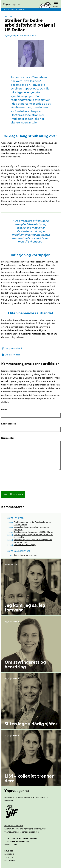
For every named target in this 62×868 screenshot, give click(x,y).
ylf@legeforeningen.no (17, 841)
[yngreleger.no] (20, 4)
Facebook (9, 854)
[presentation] (25, 481)
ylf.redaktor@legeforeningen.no (22, 832)
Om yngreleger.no (14, 826)
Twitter (9, 857)
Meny (56, 4)
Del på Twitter (11, 355)
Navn (4, 410)
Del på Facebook (12, 348)
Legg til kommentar (13, 494)
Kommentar (8, 438)
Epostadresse (9, 424)
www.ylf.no (11, 844)
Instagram (10, 860)
